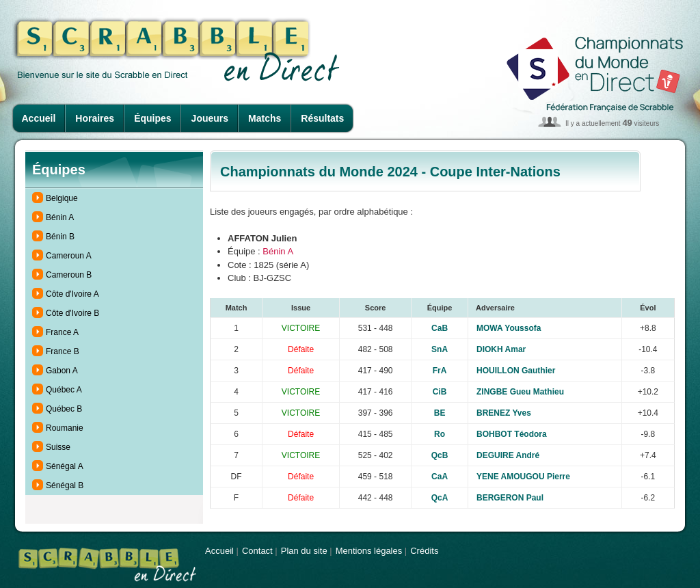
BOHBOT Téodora (512, 434)
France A (62, 332)
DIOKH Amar (501, 349)
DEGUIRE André (508, 455)
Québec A (64, 390)
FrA (440, 371)
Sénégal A (65, 466)
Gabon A (62, 371)
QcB (440, 455)
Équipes (152, 118)
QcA (440, 498)
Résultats (322, 118)
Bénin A (60, 217)
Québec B (64, 409)
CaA (440, 477)
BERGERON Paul (510, 498)
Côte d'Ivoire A (72, 294)
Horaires (95, 118)
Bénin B (60, 237)
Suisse (58, 447)
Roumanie (65, 428)
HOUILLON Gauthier (516, 371)
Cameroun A (69, 256)
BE (440, 413)
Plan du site (304, 551)
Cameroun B (69, 275)
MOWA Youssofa (509, 328)
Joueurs (210, 118)
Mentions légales (369, 551)
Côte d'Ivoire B (72, 313)
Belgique (62, 198)
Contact (257, 551)
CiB (440, 392)
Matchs (265, 118)
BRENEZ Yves (504, 413)
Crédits (424, 551)
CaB (440, 328)
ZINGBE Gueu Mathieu (520, 392)
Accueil (39, 118)
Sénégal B (65, 485)
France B (63, 351)
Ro (440, 434)
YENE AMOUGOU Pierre (523, 477)
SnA (440, 349)
